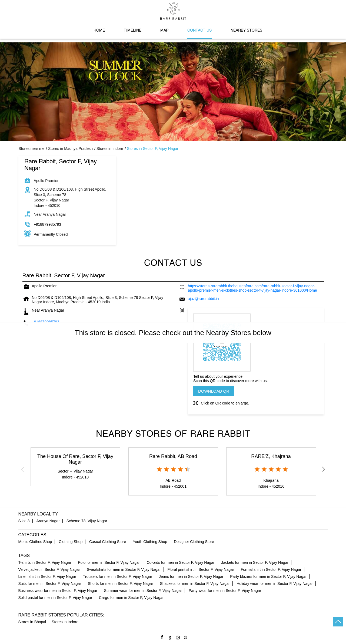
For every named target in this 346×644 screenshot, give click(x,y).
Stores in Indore (65, 622)
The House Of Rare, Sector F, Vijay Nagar (75, 459)
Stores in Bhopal (32, 622)
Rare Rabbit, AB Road (173, 456)
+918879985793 (48, 224)
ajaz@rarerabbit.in (203, 299)
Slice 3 (24, 521)
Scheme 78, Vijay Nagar (87, 521)
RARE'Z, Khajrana (271, 456)
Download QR (214, 391)
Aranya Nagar (48, 521)
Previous (23, 470)
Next (324, 470)
